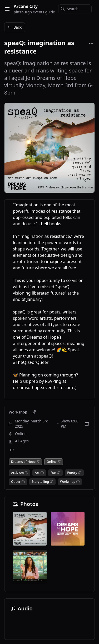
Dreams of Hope (23, 462)
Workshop (18, 412)
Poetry (72, 473)
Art (37, 473)
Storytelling (40, 482)
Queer (16, 482)
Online (21, 434)
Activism (17, 473)
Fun (53, 473)
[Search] (75, 9)
